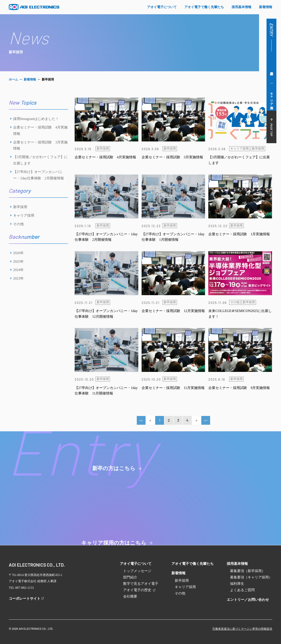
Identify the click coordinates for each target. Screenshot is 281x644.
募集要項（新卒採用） (248, 571)
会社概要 (130, 596)
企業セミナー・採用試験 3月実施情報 (40, 145)
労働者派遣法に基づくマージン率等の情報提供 (242, 628)
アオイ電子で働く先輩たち (193, 564)
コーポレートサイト (25, 598)
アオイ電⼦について (162, 7)
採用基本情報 (237, 564)
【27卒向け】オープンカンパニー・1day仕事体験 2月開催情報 (39, 175)
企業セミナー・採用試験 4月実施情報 (40, 130)
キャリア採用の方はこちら (211, 488)
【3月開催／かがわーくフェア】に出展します (40, 160)
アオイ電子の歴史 (140, 590)
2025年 (18, 261)
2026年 (18, 253)
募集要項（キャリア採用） (251, 577)
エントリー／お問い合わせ (248, 600)
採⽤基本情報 (241, 7)
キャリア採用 (272, 97)
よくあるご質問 (242, 590)
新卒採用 (271, 70)
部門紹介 (130, 577)
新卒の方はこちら (70, 488)
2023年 (18, 278)
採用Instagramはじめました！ (36, 119)
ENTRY (272, 30)
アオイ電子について (136, 564)
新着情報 (266, 7)
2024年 (18, 270)
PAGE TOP (272, 127)
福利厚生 (237, 584)
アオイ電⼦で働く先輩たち (204, 7)
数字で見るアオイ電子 (141, 584)
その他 (18, 224)
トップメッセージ (137, 571)
